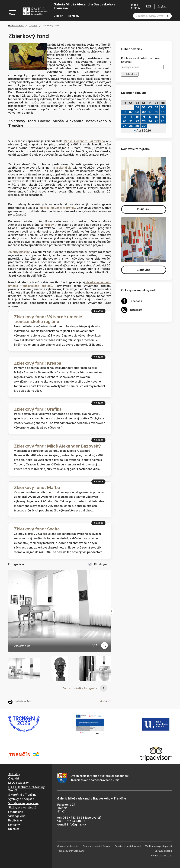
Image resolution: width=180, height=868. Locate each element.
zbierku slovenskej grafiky (57, 208)
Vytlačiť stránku (20, 702)
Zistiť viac (144, 209)
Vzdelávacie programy (23, 803)
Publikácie (15, 820)
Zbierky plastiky (19, 252)
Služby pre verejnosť (22, 807)
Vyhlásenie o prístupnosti (158, 846)
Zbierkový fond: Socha (37, 529)
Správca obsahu (163, 851)
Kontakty (74, 16)
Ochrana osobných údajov (96, 846)
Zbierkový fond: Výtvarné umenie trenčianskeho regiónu (48, 319)
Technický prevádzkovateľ (71, 851)
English (162, 6)
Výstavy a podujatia (21, 799)
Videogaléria (17, 816)
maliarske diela (61, 168)
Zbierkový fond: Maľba (37, 487)
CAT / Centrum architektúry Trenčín (26, 789)
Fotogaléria (16, 812)
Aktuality (14, 774)
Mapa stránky (136, 6)
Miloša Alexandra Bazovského (84, 141)
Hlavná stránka (16, 26)
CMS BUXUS (165, 856)
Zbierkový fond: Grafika (38, 409)
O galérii (59, 16)
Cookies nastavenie (68, 846)
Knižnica (14, 829)
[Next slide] (111, 611)
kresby (49, 225)
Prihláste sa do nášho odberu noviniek (140, 60)
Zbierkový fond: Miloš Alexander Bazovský (57, 446)
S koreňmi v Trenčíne (22, 795)
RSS (148, 6)
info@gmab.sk (77, 824)
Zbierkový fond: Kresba (38, 363)
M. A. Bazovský (18, 783)
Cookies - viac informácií (128, 846)
